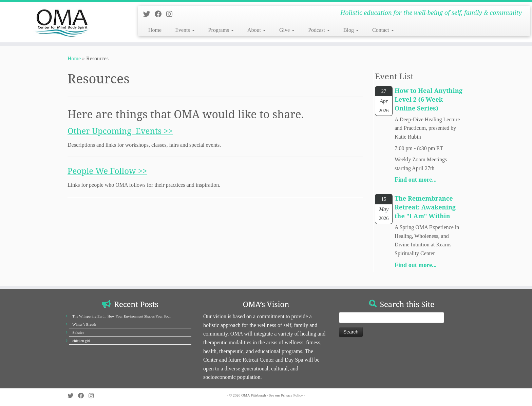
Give (287, 30)
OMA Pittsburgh (254, 395)
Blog (351, 30)
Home (155, 30)
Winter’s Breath (84, 324)
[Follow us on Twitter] (149, 14)
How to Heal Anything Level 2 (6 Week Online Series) (429, 99)
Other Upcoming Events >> (120, 131)
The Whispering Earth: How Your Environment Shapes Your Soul (121, 316)
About (256, 30)
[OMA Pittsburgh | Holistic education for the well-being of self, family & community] (61, 22)
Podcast (319, 30)
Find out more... (416, 180)
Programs (221, 30)
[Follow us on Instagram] (172, 14)
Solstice (78, 332)
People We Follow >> (107, 171)
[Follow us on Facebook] (160, 14)
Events (185, 30)
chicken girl (81, 341)
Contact (383, 30)
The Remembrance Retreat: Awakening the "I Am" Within (425, 207)
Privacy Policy (292, 395)
